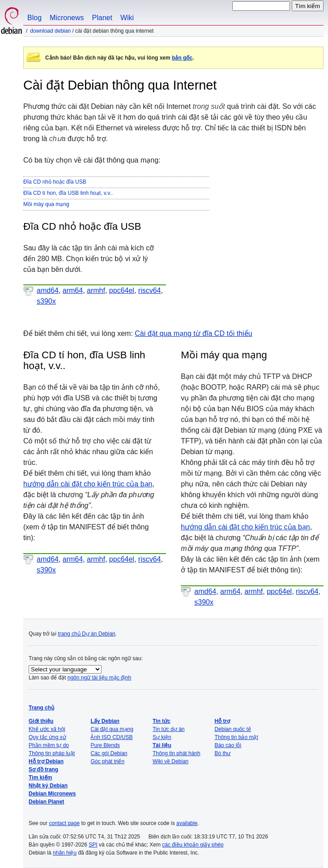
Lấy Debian (105, 721)
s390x (46, 301)
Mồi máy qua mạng (46, 204)
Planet (102, 18)
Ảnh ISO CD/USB (111, 737)
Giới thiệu (41, 721)
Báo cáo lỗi (228, 745)
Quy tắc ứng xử (47, 737)
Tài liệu (162, 745)
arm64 (73, 290)
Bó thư (222, 753)
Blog (34, 18)
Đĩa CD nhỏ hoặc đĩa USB (55, 182)
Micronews (67, 18)
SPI (93, 845)
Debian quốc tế (232, 729)
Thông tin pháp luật (52, 753)
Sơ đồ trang (43, 769)
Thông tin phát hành (177, 753)
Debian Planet (46, 802)
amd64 (48, 290)
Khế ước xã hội (47, 729)
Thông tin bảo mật (236, 737)
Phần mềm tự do (49, 745)
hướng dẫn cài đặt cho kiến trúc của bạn (88, 484)
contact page (64, 823)
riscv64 (150, 290)
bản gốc (182, 58)
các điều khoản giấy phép (193, 845)
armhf (96, 290)
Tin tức (162, 721)
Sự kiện (162, 737)
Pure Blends (105, 745)
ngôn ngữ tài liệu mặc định (99, 678)
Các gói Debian (109, 753)
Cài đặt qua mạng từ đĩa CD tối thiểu (193, 333)
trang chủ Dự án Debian (86, 634)
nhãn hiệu (65, 853)
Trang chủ (41, 708)
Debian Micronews (52, 794)
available (187, 823)
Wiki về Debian (170, 761)
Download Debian (50, 31)
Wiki (127, 18)
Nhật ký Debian (48, 786)
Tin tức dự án (169, 729)
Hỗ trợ (222, 721)
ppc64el (122, 290)
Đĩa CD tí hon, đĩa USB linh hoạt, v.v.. (68, 193)
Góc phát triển (107, 761)
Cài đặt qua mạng (112, 729)
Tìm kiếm (40, 778)
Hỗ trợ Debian (46, 761)
